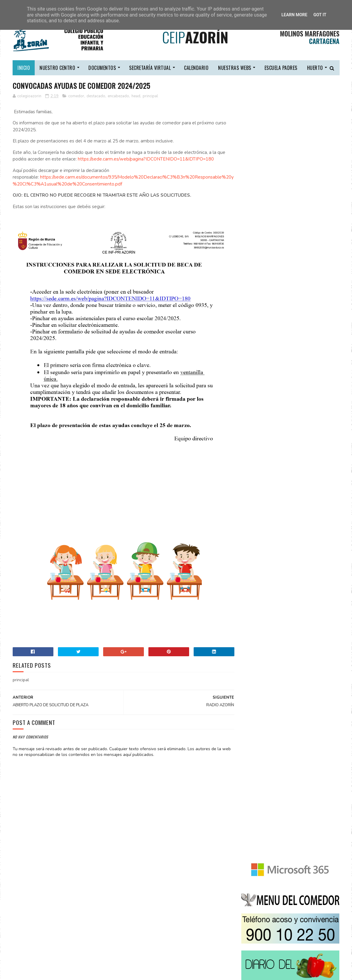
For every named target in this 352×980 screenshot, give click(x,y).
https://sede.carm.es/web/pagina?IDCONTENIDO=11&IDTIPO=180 (146, 159)
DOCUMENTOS (102, 68)
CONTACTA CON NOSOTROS (268, 667)
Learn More (294, 15)
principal (150, 96)
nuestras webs (235, 68)
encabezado (118, 96)
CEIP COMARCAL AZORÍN (59, 972)
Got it (320, 15)
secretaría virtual (150, 68)
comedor (76, 96)
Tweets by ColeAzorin (264, 637)
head (136, 96)
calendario (196, 68)
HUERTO (315, 68)
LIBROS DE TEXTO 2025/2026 (306, 680)
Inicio (24, 68)
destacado (96, 96)
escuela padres (281, 68)
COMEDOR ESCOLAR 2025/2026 (307, 708)
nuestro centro (57, 68)
